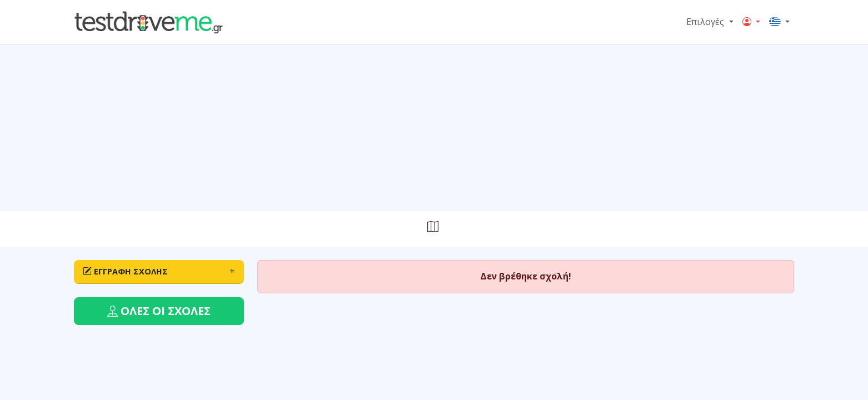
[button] (751, 22)
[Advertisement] (434, 128)
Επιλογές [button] (706, 22)
